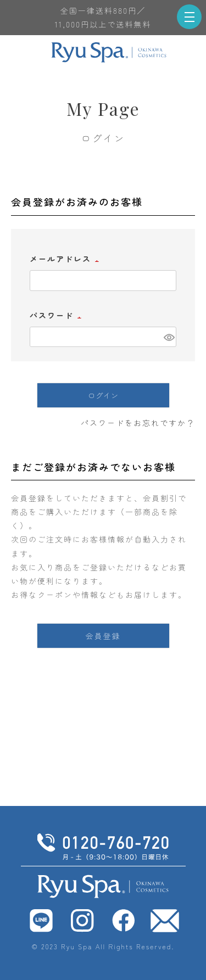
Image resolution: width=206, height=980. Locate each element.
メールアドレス (66, 259)
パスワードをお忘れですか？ (138, 423)
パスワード (57, 315)
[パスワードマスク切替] (168, 337)
